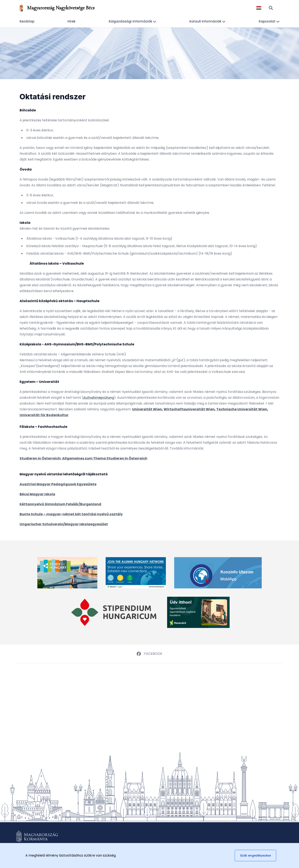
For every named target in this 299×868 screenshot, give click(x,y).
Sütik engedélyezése (255, 856)
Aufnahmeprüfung (99, 398)
